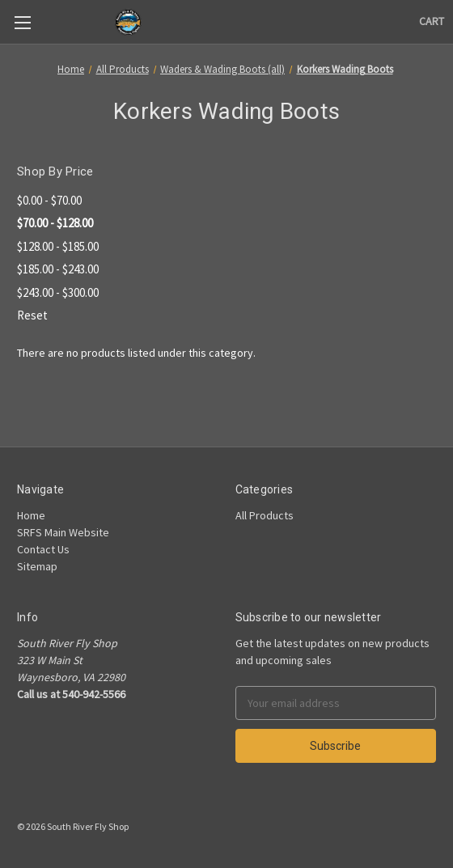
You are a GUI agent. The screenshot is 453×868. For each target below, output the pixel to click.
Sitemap (37, 566)
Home (31, 515)
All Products (265, 515)
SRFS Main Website (63, 532)
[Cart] (432, 21)
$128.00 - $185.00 (58, 246)
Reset (32, 315)
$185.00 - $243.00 (58, 269)
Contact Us (43, 549)
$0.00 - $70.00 (49, 200)
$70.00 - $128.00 (55, 223)
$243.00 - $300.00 (58, 292)
